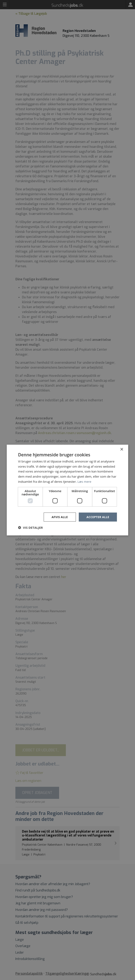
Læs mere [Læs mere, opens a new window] (84, 481)
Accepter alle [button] (98, 517)
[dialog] (67, 490)
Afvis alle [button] (59, 517)
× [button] (122, 449)
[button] (30, 528)
